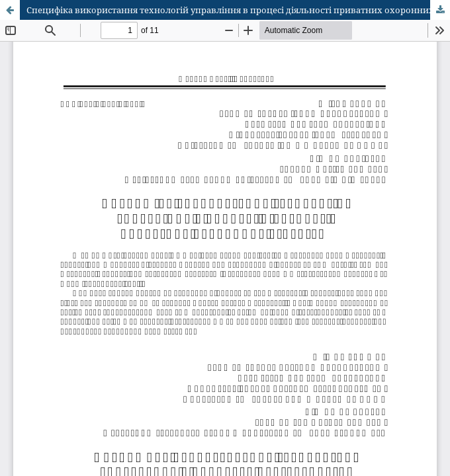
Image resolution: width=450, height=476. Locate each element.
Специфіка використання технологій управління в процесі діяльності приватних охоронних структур (238, 10)
